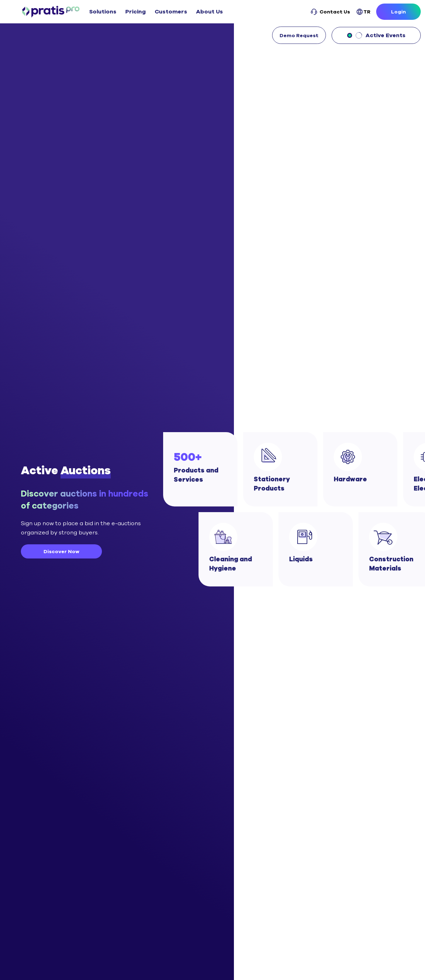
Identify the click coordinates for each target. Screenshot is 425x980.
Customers (171, 12)
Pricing (136, 12)
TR (363, 12)
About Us (209, 12)
